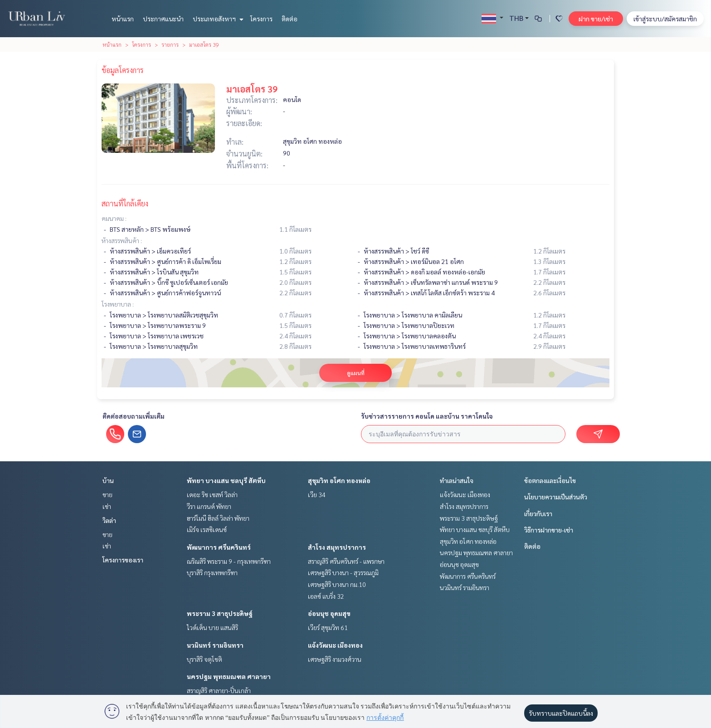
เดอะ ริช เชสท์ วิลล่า (212, 494)
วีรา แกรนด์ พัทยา (209, 506)
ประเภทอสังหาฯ (217, 19)
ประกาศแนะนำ (163, 19)
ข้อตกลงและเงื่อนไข (550, 480)
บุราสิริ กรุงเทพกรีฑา (212, 572)
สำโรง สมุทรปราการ (337, 547)
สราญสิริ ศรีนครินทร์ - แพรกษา (346, 561)
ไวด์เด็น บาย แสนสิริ (212, 627)
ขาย (107, 494)
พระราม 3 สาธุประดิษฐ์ (220, 613)
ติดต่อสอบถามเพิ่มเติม (134, 416)
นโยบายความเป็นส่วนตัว (556, 497)
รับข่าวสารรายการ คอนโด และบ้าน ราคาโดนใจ (427, 416)
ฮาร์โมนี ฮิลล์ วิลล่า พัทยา (218, 518)
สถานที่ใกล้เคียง (125, 203)
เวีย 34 (317, 494)
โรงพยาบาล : (118, 304)
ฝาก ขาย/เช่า (596, 19)
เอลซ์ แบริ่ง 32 (326, 596)
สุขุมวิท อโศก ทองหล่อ (339, 480)
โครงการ (261, 19)
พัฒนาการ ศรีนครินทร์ (219, 547)
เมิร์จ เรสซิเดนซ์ (207, 529)
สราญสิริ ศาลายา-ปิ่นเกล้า (219, 690)
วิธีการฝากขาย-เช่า (549, 530)
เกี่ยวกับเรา (538, 513)
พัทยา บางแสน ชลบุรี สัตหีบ (226, 480)
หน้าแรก (123, 19)
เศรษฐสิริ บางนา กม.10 (337, 584)
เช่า (107, 506)
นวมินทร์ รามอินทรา (215, 645)
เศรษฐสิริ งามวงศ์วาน (335, 659)
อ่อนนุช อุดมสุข (329, 613)
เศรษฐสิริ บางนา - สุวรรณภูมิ (343, 572)
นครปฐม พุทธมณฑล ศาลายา (229, 676)
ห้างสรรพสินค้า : (122, 240)
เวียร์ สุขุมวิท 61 (328, 627)
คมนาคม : (114, 218)
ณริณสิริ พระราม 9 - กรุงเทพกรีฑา (229, 561)
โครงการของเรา (123, 560)
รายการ (170, 44)
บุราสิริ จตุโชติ (205, 659)
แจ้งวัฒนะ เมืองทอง (335, 645)
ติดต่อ (290, 19)
